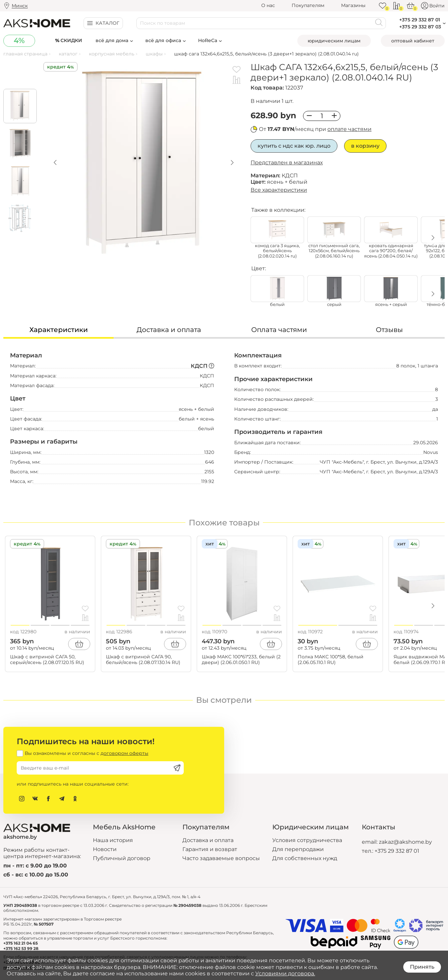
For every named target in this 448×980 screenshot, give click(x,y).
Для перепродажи (298, 849)
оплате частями (349, 129)
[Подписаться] (177, 768)
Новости (105, 849)
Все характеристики (279, 190)
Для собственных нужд (305, 858)
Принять (422, 967)
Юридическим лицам (334, 41)
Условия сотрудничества (307, 840)
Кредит (56, 67)
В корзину (365, 146)
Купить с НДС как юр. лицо (294, 146)
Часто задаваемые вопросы (221, 858)
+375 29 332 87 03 (420, 27)
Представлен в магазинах (287, 162)
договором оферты (124, 753)
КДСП (202, 366)
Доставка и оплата (208, 840)
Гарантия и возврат (210, 849)
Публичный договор (122, 858)
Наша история (113, 840)
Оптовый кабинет (413, 41)
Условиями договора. (285, 973)
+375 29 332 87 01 (397, 851)
